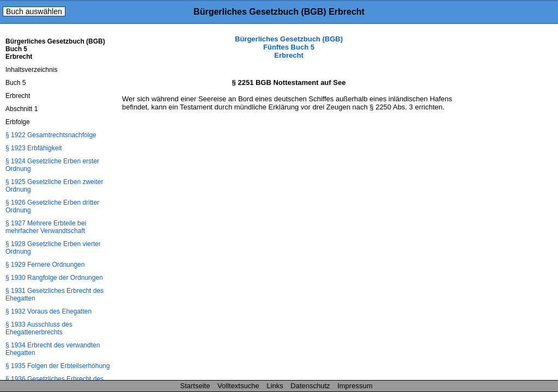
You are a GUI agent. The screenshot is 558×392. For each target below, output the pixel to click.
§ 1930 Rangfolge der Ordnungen (54, 278)
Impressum (355, 386)
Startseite (195, 386)
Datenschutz (310, 386)
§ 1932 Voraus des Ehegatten (48, 311)
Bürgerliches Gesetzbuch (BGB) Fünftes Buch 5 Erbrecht (289, 47)
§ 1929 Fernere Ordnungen (45, 265)
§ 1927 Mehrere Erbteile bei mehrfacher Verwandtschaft (46, 227)
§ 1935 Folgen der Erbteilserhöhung (57, 366)
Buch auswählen (34, 11)
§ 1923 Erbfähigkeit (34, 148)
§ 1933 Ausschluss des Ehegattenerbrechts (39, 328)
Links (275, 386)
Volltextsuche (238, 386)
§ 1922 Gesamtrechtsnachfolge (51, 135)
